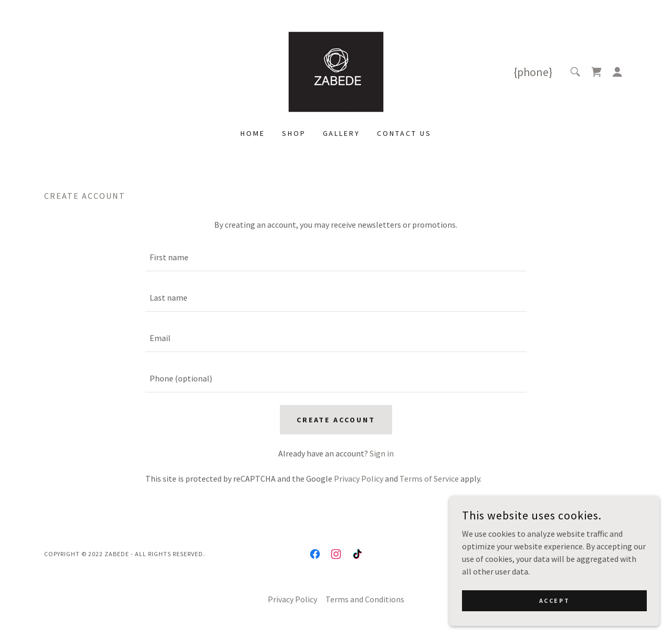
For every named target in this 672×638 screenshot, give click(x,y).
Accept (554, 600)
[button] (617, 72)
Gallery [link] (342, 133)
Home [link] (253, 133)
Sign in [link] (382, 453)
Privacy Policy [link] (359, 479)
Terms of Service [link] (429, 479)
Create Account (336, 420)
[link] (336, 71)
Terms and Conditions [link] (365, 599)
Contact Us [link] (404, 133)
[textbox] (336, 257)
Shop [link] (294, 133)
